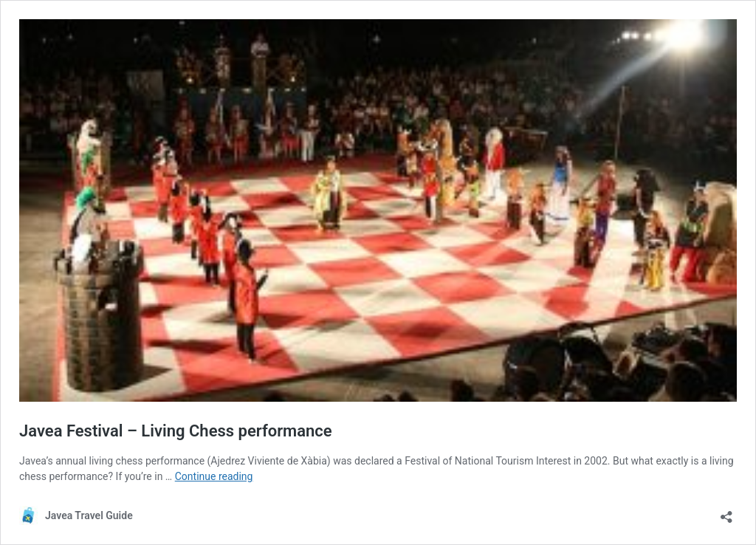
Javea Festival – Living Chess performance (176, 431)
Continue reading (214, 476)
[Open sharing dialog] (726, 512)
